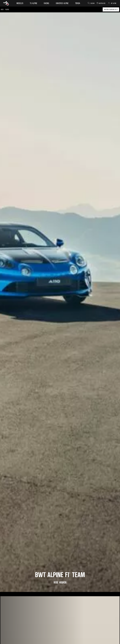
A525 (2, 9)
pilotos (7, 9)
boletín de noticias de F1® (111, 9)
